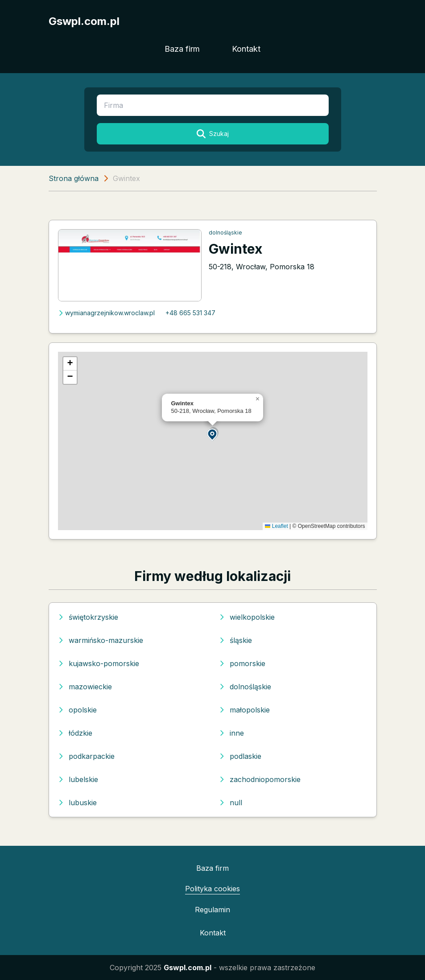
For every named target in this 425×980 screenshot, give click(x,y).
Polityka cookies (212, 889)
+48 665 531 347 (190, 313)
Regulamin (212, 910)
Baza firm (182, 49)
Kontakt (246, 49)
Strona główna (74, 178)
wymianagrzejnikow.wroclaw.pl (106, 313)
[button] (213, 434)
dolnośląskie (225, 233)
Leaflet (276, 526)
